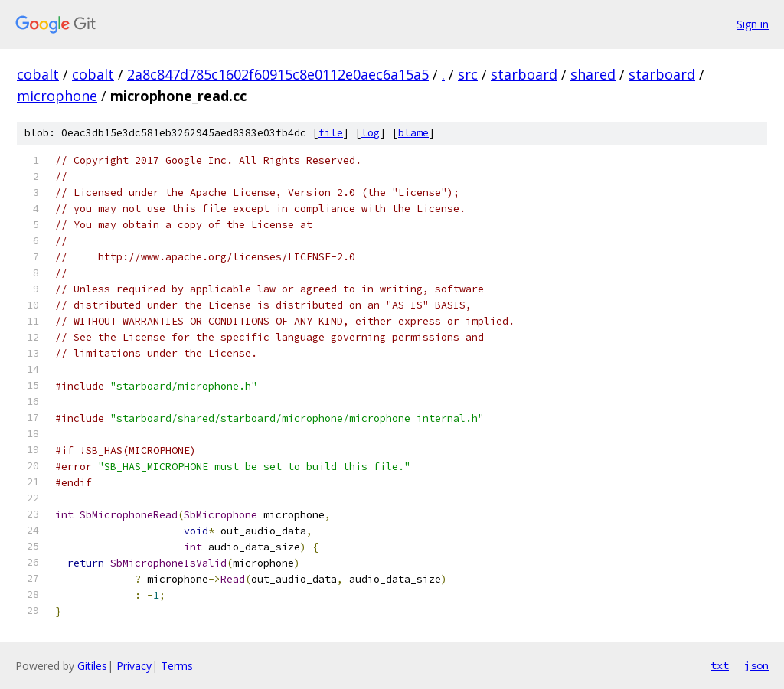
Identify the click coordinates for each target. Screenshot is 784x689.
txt (720, 665)
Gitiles (92, 666)
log (371, 133)
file (331, 133)
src (468, 74)
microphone (57, 96)
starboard (524, 74)
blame (413, 133)
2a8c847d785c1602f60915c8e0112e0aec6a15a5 (278, 74)
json (756, 665)
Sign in (753, 24)
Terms (177, 666)
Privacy (134, 666)
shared (593, 74)
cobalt (38, 74)
